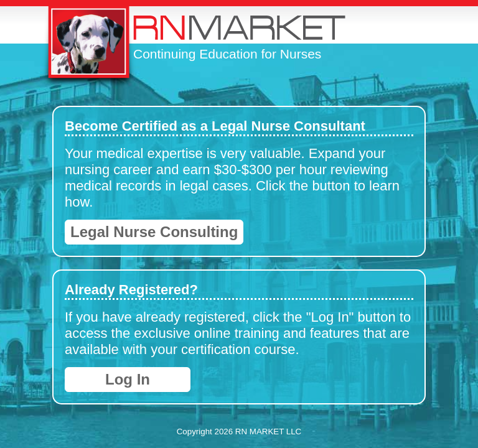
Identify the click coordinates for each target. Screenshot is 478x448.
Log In (128, 379)
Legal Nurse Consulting (154, 232)
